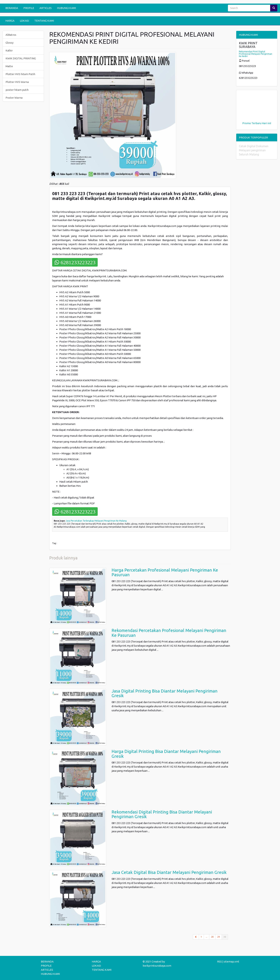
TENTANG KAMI (44, 21)
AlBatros (11, 35)
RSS (219, 962)
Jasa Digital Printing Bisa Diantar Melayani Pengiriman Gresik (165, 693)
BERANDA (12, 8)
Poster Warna (14, 98)
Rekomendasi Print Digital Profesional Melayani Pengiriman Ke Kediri (256, 54)
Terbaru (256, 123)
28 (212, 937)
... (207, 937)
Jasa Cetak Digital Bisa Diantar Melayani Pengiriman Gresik (169, 872)
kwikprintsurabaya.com (157, 966)
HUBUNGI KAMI (66, 8)
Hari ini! (266, 123)
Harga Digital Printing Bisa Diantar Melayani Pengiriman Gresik (166, 754)
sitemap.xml (231, 962)
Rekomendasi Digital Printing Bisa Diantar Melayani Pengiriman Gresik (162, 814)
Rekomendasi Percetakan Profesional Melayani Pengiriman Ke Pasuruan (169, 633)
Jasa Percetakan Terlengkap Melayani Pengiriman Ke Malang (96, 521)
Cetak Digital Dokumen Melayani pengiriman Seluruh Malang (254, 150)
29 (219, 937)
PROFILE (29, 8)
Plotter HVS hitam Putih (20, 74)
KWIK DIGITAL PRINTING (21, 58)
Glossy (9, 43)
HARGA (10, 21)
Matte (9, 66)
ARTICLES (46, 8)
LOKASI (24, 21)
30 (226, 937)
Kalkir (9, 50)
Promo (247, 123)
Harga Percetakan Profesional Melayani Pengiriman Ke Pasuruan (165, 572)
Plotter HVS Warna (17, 82)
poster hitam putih (17, 90)
